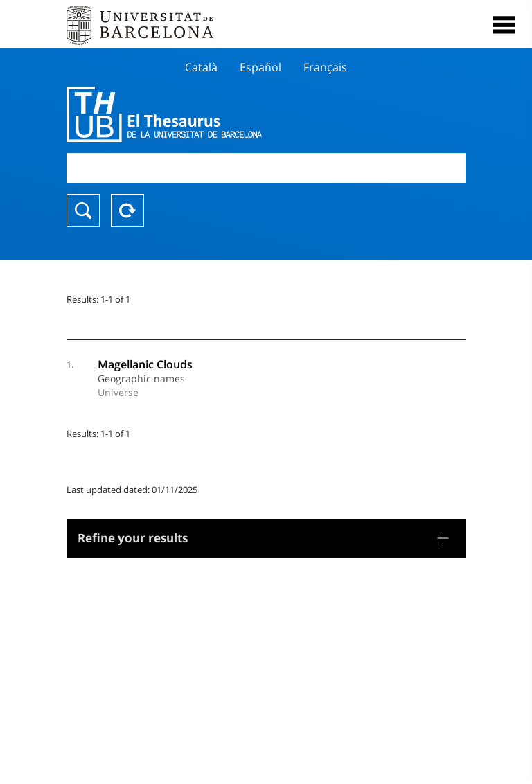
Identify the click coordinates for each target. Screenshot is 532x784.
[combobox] (266, 168)
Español (260, 67)
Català (201, 67)
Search (83, 211)
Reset (127, 211)
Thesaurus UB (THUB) (206, 114)
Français (325, 67)
